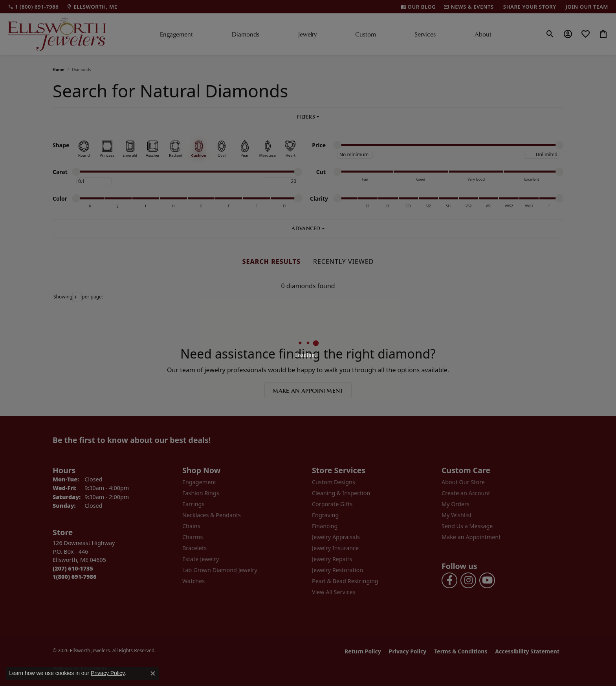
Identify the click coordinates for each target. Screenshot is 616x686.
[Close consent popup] (153, 673)
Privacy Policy (108, 673)
